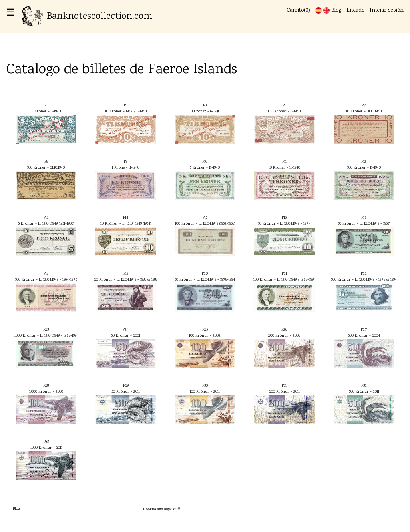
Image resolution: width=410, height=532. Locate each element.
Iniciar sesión (387, 10)
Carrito (295, 10)
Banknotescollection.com (87, 17)
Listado (355, 10)
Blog (336, 10)
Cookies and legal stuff (161, 509)
